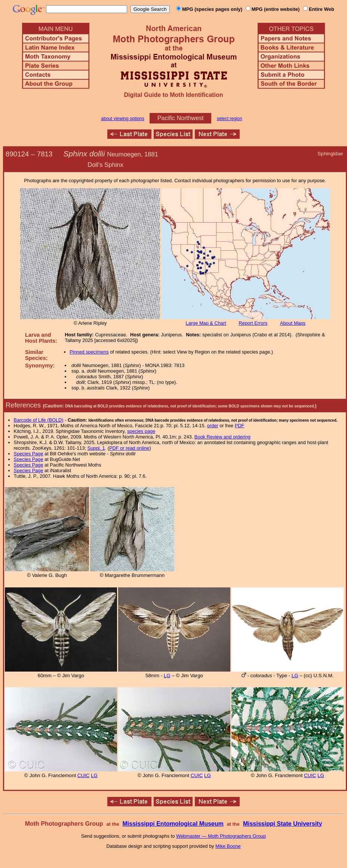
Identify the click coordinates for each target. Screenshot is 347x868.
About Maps (293, 323)
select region (230, 119)
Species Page (29, 454)
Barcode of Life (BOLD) (39, 420)
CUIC (84, 775)
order (213, 426)
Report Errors (253, 323)
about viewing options (122, 119)
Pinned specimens (89, 352)
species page (141, 431)
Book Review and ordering (222, 437)
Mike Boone (228, 846)
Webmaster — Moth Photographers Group (221, 836)
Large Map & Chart (206, 323)
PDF (240, 426)
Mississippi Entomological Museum (173, 824)
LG (167, 676)
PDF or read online (129, 448)
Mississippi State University (283, 824)
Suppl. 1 (96, 448)
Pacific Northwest (181, 118)
